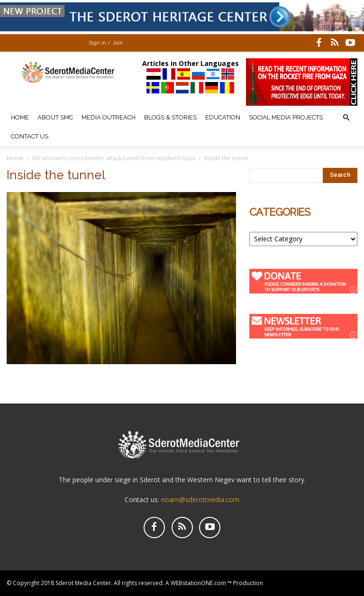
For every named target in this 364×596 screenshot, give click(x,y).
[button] (346, 118)
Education (223, 117)
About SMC (55, 117)
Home (20, 117)
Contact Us (30, 136)
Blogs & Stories (170, 117)
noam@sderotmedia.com (200, 500)
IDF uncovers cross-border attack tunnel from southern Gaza (114, 158)
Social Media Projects (286, 117)
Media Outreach (109, 117)
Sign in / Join (106, 43)
